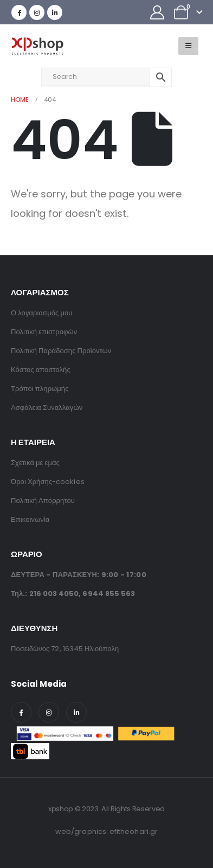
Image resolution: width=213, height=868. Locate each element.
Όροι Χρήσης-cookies (48, 482)
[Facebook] (19, 12)
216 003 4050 (54, 594)
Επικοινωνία (30, 519)
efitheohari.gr (134, 831)
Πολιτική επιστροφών (44, 332)
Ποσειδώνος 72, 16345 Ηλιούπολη (65, 649)
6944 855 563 (109, 594)
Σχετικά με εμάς (35, 463)
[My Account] (157, 12)
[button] (188, 46)
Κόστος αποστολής (41, 370)
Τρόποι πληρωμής (40, 389)
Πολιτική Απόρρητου (43, 501)
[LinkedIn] (55, 12)
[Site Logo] (37, 46)
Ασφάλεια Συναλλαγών (47, 408)
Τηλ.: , (73, 594)
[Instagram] (37, 12)
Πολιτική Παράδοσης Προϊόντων (61, 351)
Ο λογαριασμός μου (41, 313)
